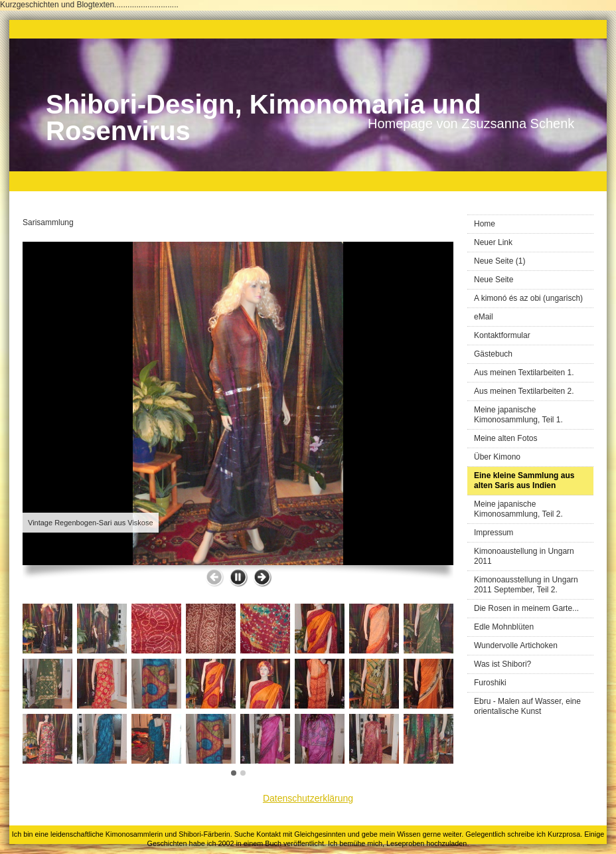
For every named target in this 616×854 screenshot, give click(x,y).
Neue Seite (494, 280)
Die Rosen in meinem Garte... (526, 608)
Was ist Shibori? (502, 664)
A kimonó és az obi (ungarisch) (528, 298)
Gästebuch (493, 354)
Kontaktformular (502, 335)
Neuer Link (493, 242)
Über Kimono (497, 457)
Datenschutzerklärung (308, 798)
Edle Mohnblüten (504, 627)
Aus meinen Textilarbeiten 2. (524, 391)
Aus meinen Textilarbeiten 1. (524, 373)
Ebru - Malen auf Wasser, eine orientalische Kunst (527, 706)
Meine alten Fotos (505, 438)
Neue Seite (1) (500, 261)
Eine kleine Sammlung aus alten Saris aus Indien (524, 480)
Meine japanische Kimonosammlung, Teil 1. (518, 415)
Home (485, 224)
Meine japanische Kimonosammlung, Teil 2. (518, 509)
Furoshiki (490, 683)
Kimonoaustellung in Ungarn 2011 (524, 556)
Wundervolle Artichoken (516, 645)
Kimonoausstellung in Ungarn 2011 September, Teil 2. (526, 585)
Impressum (494, 533)
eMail (484, 317)
